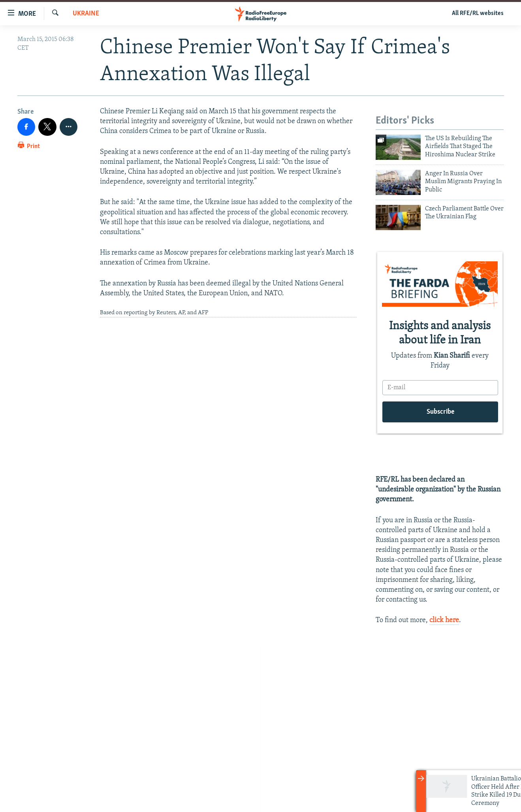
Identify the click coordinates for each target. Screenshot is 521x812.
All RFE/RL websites (478, 13)
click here (444, 620)
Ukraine (86, 14)
